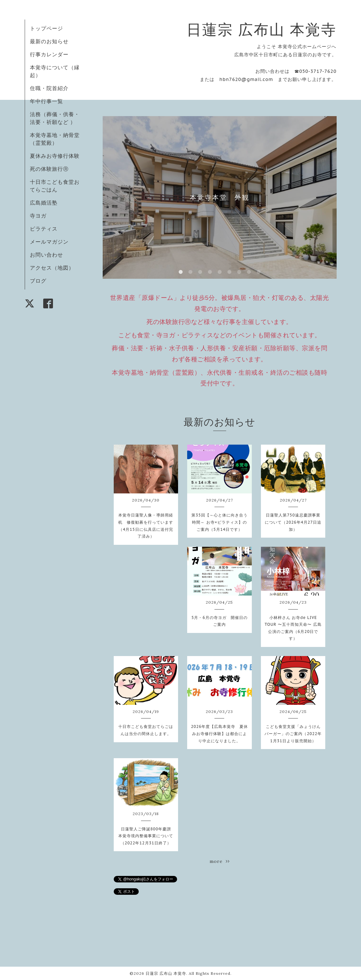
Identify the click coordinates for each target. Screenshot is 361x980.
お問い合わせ (46, 255)
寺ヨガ (38, 216)
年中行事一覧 (46, 101)
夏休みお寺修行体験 (55, 156)
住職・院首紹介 (49, 88)
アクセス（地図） (52, 268)
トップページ (46, 28)
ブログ (38, 281)
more (220, 861)
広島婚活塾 (44, 203)
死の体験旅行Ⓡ (49, 169)
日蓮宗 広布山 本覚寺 (262, 29)
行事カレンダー (49, 54)
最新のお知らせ (49, 41)
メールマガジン (49, 242)
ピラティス (44, 229)
